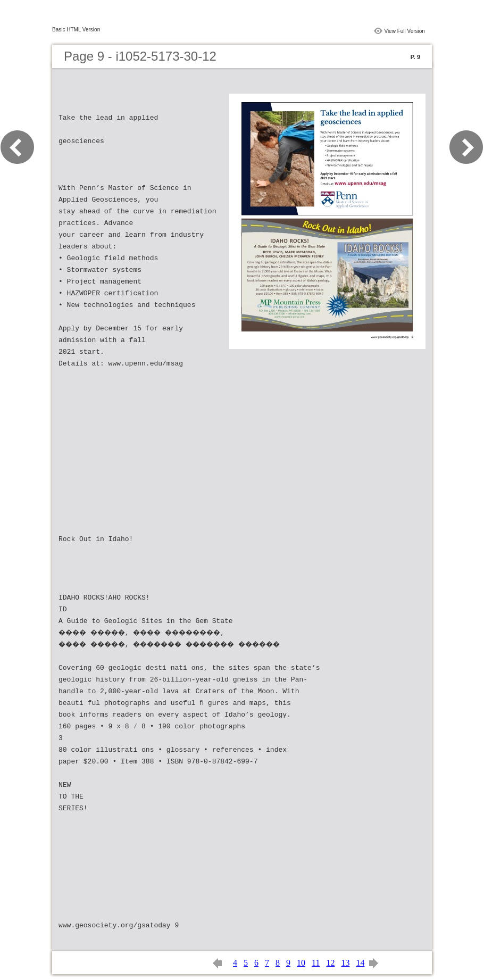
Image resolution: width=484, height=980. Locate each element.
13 (345, 963)
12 (330, 963)
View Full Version (404, 31)
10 (301, 963)
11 (316, 963)
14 (360, 963)
